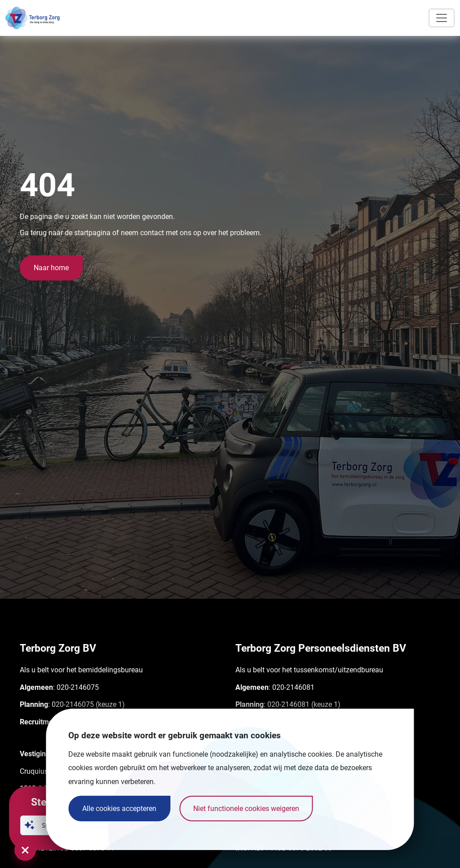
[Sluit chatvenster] (25, 850)
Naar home (51, 268)
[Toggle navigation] (442, 18)
